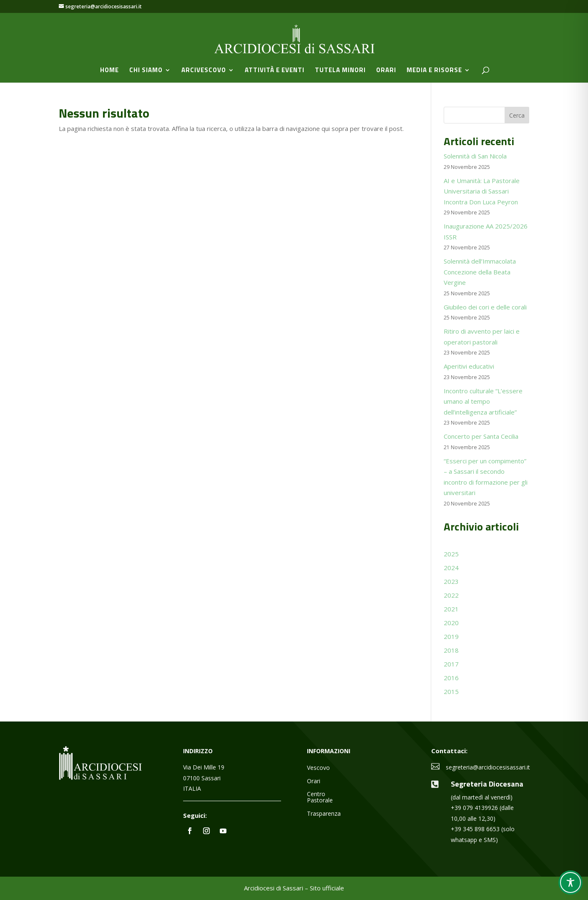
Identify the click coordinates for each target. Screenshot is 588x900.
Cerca (517, 115)
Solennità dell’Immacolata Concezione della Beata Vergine (480, 272)
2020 (451, 623)
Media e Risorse (434, 71)
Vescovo (318, 768)
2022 (451, 595)
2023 (451, 581)
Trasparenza (324, 814)
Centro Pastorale (320, 797)
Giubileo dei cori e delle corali (485, 307)
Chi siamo (146, 71)
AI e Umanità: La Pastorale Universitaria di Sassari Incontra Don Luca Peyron (482, 191)
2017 (451, 664)
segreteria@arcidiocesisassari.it (488, 767)
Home (109, 71)
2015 (451, 691)
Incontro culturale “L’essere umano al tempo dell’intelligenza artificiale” (483, 401)
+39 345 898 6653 (475, 829)
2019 (451, 636)
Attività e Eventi (275, 71)
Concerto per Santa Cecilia (481, 436)
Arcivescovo (204, 71)
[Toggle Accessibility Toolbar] (570, 882)
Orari (386, 71)
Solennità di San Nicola (475, 156)
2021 (451, 609)
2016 (451, 678)
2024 (451, 568)
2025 (451, 554)
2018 (451, 650)
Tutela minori (340, 71)
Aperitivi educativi (469, 366)
